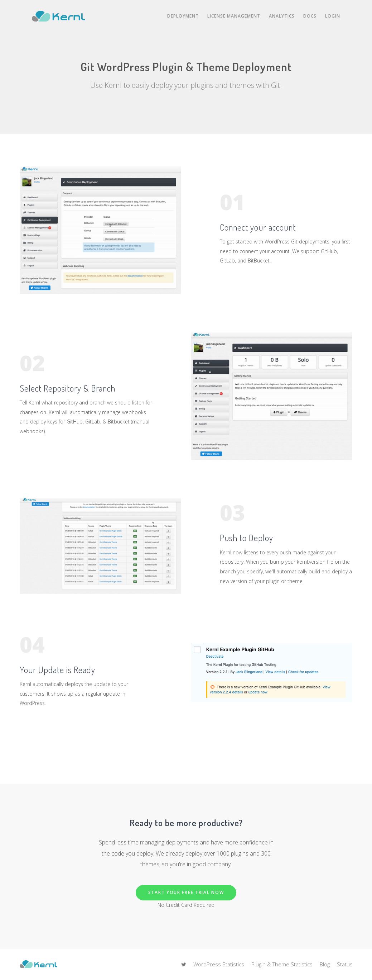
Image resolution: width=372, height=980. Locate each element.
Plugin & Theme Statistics (282, 964)
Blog (325, 964)
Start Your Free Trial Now (186, 892)
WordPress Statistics (219, 964)
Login (333, 16)
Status (345, 964)
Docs (310, 16)
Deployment (183, 16)
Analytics (282, 16)
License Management (234, 16)
